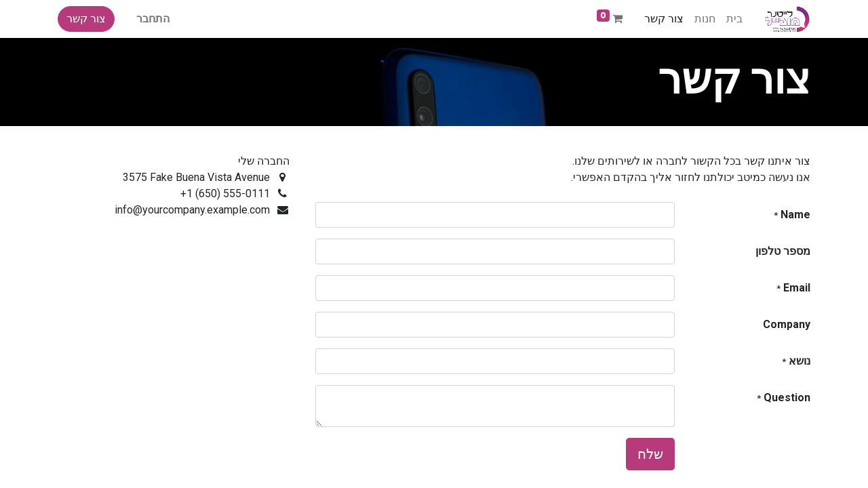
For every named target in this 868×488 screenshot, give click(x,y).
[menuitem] (734, 19)
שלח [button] (650, 454)
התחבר (153, 19)
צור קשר (86, 19)
